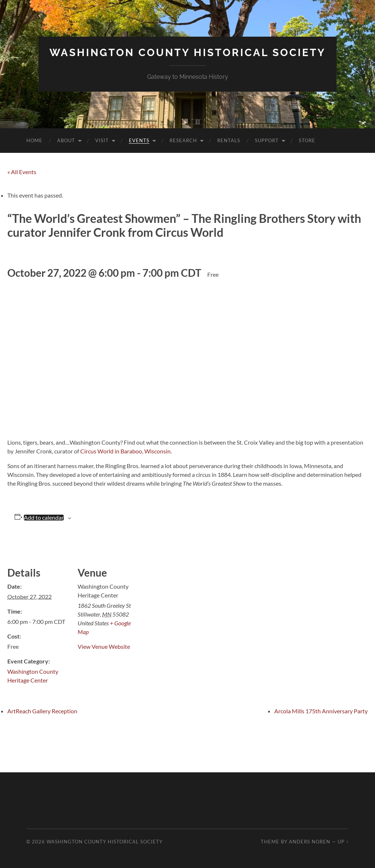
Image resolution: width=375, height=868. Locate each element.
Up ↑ (343, 842)
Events (139, 140)
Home (34, 140)
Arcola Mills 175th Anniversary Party (321, 711)
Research (183, 140)
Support (267, 140)
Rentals (229, 140)
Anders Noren (310, 842)
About (66, 140)
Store (307, 140)
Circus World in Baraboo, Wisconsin (125, 451)
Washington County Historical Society (187, 53)
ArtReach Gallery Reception (42, 711)
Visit (102, 140)
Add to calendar (44, 518)
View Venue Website (104, 646)
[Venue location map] (187, 587)
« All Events (22, 172)
